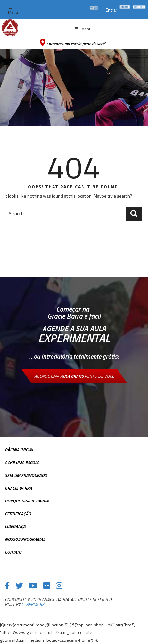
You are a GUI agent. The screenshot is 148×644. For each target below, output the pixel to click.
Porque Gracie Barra (27, 501)
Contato (13, 552)
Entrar (111, 10)
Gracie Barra (18, 488)
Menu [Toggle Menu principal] (83, 29)
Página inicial (19, 450)
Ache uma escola (22, 462)
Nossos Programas (25, 539)
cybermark (33, 604)
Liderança (15, 526)
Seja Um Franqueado (26, 475)
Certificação (18, 513)
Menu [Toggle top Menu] (13, 10)
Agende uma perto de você (74, 376)
